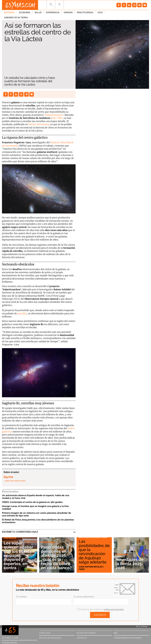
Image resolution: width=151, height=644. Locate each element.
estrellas (22, 313)
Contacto (82, 638)
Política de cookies (86, 633)
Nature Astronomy (39, 124)
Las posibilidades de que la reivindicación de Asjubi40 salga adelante (94, 552)
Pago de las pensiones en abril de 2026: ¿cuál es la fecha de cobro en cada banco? (56, 557)
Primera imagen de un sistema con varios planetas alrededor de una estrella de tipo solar (37, 514)
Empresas (10, 538)
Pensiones (48, 542)
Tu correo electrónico (84, 597)
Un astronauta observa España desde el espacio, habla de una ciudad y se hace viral (36, 497)
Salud (38, 12)
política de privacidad (114, 609)
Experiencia (53, 12)
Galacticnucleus (54, 115)
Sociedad (9, 12)
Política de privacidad (50, 638)
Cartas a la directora (93, 537)
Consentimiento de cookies (127, 638)
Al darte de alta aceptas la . (100, 609)
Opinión (68, 12)
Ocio (100, 12)
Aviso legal (45, 633)
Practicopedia (85, 12)
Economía (25, 12)
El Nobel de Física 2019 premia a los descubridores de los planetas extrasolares (38, 521)
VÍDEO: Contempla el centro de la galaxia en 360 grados (32, 502)
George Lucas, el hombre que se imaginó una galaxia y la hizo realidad (35, 508)
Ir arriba (142, 627)
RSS (115, 633)
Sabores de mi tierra (119, 12)
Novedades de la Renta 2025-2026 (130, 564)
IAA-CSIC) (57, 118)
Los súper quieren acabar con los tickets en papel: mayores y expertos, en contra (18, 555)
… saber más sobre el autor (15, 481)
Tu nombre (21, 597)
